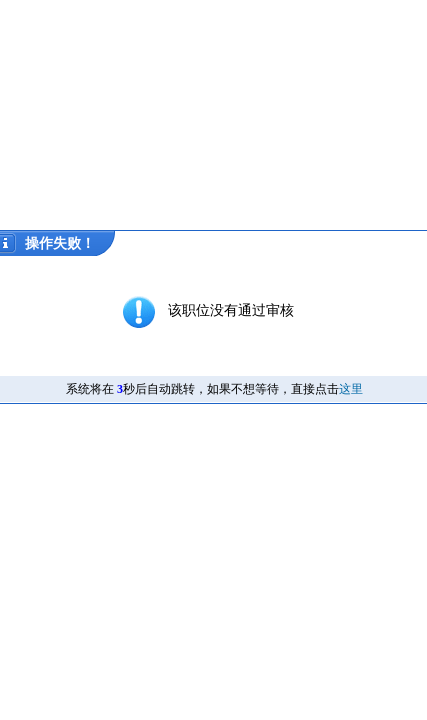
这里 (351, 389)
